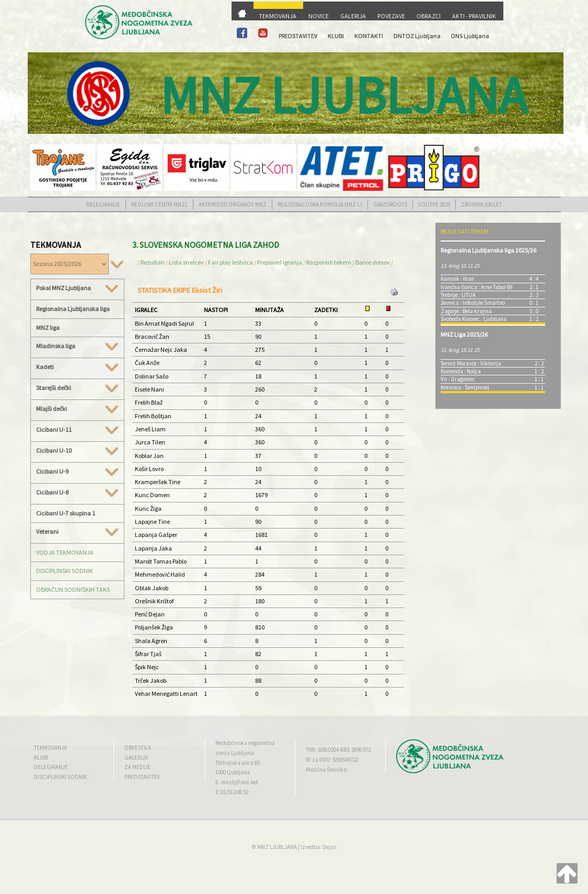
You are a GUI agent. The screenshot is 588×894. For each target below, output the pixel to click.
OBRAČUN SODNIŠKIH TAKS (73, 589)
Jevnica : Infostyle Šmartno (473, 303)
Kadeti (77, 367)
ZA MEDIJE (137, 767)
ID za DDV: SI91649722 (332, 760)
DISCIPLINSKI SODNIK (65, 571)
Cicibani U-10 (77, 451)
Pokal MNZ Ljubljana (77, 288)
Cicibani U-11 (77, 430)
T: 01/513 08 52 (232, 792)
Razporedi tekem (329, 262)
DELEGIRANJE (103, 204)
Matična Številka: (327, 770)
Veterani (77, 532)
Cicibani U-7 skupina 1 (66, 513)
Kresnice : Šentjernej (465, 387)
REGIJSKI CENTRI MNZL (159, 204)
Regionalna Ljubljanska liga (73, 309)
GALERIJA (353, 16)
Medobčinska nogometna (245, 743)
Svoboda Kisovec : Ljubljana (474, 319)
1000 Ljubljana (233, 772)
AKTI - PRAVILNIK (474, 16)
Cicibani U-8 (77, 492)
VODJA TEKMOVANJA (65, 552)
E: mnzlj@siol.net (237, 782)
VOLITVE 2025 (434, 204)
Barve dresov (373, 262)
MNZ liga (48, 328)
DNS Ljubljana (470, 36)
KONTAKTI (369, 36)
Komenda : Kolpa (461, 371)
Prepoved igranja (280, 262)
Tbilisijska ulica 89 (238, 763)
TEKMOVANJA (278, 16)
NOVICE (319, 16)
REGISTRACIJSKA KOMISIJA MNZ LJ (320, 204)
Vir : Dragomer (458, 379)
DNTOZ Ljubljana (417, 36)
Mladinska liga (77, 346)
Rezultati (153, 262)
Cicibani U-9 (77, 472)
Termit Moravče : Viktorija (471, 363)
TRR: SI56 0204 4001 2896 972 (338, 750)
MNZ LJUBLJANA (277, 847)
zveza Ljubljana (235, 753)
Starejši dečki (77, 388)
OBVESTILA (138, 748)
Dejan (330, 847)
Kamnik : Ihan (457, 279)
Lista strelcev (186, 262)
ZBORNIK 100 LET (481, 204)
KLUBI (336, 36)
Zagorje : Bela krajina (466, 311)
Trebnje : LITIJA (458, 295)
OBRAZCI (429, 16)
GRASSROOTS (390, 204)
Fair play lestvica (230, 262)
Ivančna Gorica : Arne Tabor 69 (476, 287)
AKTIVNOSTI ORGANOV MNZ (233, 204)
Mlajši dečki (77, 409)
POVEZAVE (391, 16)
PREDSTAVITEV (298, 36)
